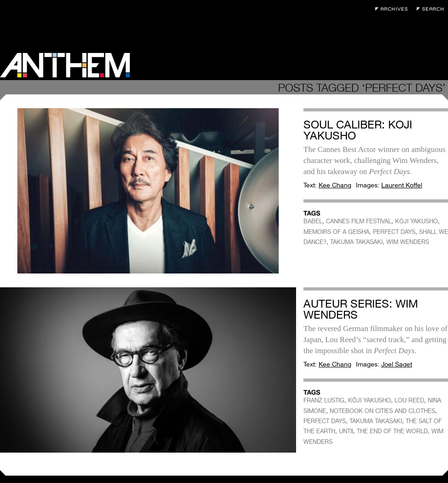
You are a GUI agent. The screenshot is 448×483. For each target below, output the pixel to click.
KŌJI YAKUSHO (416, 221)
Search (432, 9)
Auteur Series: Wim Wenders (361, 309)
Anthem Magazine (65, 65)
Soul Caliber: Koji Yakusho (358, 130)
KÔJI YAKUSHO (369, 400)
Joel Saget (397, 364)
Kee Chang (335, 185)
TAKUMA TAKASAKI (356, 242)
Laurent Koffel (402, 185)
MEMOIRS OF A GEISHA (336, 232)
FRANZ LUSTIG (324, 400)
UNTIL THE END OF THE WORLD (383, 431)
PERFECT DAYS (394, 232)
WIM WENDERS (408, 242)
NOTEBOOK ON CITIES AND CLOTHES (382, 411)
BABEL (313, 221)
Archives (394, 9)
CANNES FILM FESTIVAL (359, 221)
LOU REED (409, 400)
